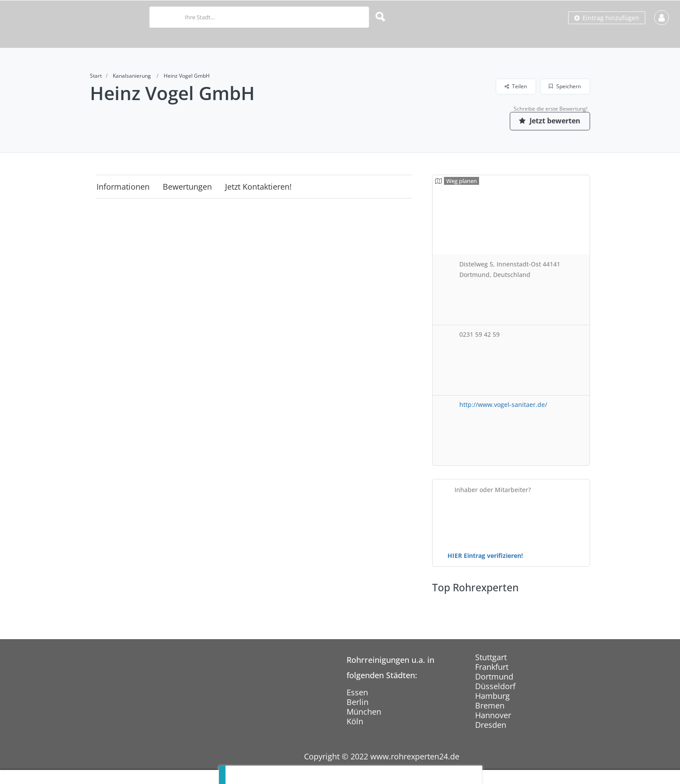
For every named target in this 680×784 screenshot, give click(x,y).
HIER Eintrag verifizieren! (485, 556)
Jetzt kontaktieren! (258, 187)
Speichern (565, 86)
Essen (357, 692)
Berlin (358, 702)
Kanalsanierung (132, 76)
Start (96, 76)
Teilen (516, 86)
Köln (355, 721)
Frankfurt (492, 667)
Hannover (493, 715)
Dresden (491, 725)
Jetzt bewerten (548, 121)
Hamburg (492, 696)
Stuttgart (491, 657)
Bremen (490, 705)
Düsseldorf (495, 686)
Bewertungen (187, 187)
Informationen (123, 187)
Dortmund (494, 676)
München (364, 712)
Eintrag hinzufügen (607, 18)
